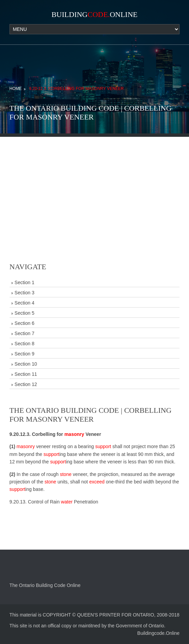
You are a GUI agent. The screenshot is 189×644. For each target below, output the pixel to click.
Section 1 (24, 282)
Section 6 (24, 323)
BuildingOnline (95, 14)
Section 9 (24, 354)
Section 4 (24, 303)
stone (65, 474)
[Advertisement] (94, 184)
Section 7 (24, 333)
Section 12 (26, 384)
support (103, 446)
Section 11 (26, 374)
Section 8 (24, 344)
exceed (97, 482)
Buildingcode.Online (159, 633)
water (67, 502)
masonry (74, 434)
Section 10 (26, 364)
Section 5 (24, 313)
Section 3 (24, 293)
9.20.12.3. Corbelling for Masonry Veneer (77, 89)
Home (16, 89)
